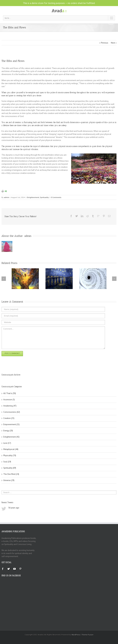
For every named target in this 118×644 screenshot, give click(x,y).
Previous (105, 43)
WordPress (76, 635)
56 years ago (14, 508)
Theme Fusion (87, 635)
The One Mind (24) (11, 474)
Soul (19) (7, 462)
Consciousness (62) (12, 412)
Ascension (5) (9, 400)
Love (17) (7, 443)
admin (7, 197)
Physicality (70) (10, 455)
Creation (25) (9, 418)
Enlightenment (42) (11, 437)
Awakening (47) (10, 406)
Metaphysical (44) (11, 449)
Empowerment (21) (11, 424)
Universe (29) (9, 480)
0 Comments (56, 197)
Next (113, 43)
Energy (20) (8, 431)
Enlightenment (33, 197)
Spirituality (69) (10, 468)
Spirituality (44, 197)
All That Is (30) (10, 393)
